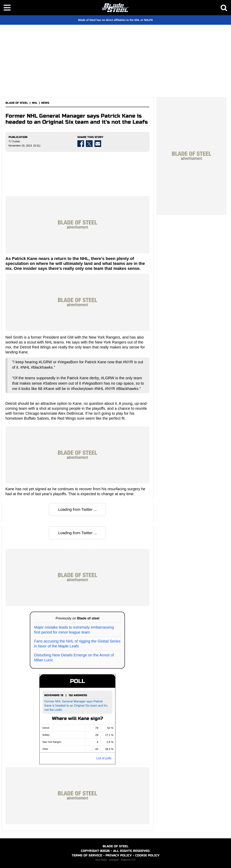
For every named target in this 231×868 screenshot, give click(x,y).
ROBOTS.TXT (128, 860)
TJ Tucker (14, 141)
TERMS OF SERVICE (87, 855)
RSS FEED (101, 860)
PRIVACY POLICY (119, 855)
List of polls (104, 758)
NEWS (45, 103)
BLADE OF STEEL (17, 103)
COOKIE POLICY (147, 855)
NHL (35, 103)
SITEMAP (114, 860)
